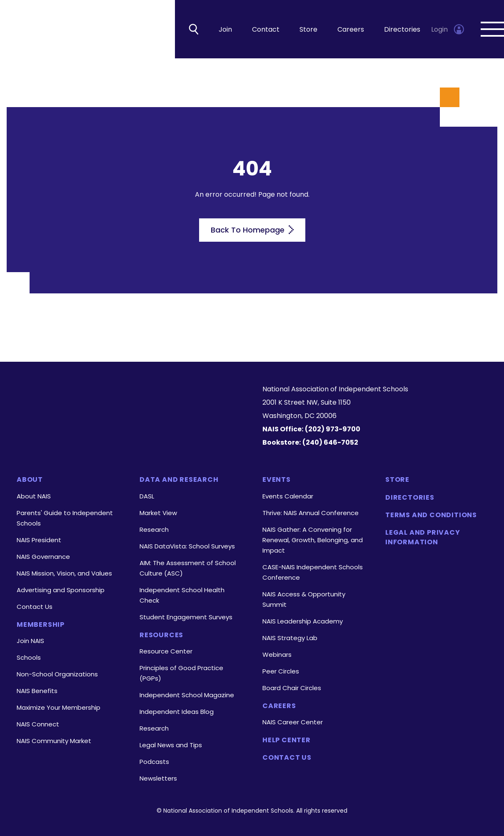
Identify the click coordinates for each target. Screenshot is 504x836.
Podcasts (154, 762)
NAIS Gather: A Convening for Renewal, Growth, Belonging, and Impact (313, 540)
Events (277, 480)
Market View (158, 513)
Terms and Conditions (431, 515)
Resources (161, 635)
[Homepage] (129, 397)
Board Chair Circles (292, 688)
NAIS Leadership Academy (303, 621)
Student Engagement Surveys (186, 617)
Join (225, 29)
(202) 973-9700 (333, 429)
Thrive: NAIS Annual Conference (311, 513)
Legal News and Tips (171, 745)
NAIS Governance (43, 557)
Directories (402, 29)
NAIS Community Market (54, 741)
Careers (351, 29)
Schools (29, 657)
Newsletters (158, 778)
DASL (147, 496)
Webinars (277, 655)
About (30, 480)
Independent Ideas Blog (177, 712)
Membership (41, 625)
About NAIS (34, 496)
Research (154, 529)
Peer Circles (281, 671)
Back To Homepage (252, 230)
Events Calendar (288, 496)
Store (308, 29)
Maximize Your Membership (59, 707)
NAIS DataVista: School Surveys (187, 546)
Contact (266, 29)
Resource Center (166, 651)
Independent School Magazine (187, 695)
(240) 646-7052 (330, 442)
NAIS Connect (38, 724)
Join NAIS (30, 641)
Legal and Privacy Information (423, 537)
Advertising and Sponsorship (61, 590)
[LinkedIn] (116, 429)
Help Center (287, 740)
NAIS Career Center (293, 722)
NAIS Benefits (37, 691)
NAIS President (39, 540)
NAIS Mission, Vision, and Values (64, 573)
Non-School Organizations (57, 674)
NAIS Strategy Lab (290, 638)
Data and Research (179, 480)
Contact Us (35, 607)
